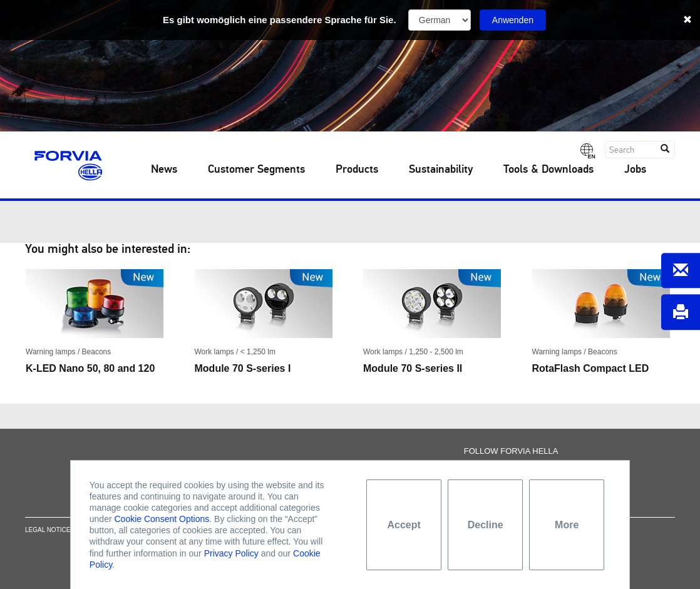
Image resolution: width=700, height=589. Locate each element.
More (567, 525)
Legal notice (48, 532)
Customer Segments (256, 170)
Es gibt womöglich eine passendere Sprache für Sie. (280, 20)
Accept (404, 525)
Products (357, 170)
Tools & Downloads (548, 170)
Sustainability (441, 170)
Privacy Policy (231, 553)
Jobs (635, 170)
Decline (486, 525)
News (164, 170)
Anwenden (513, 20)
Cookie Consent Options (162, 519)
